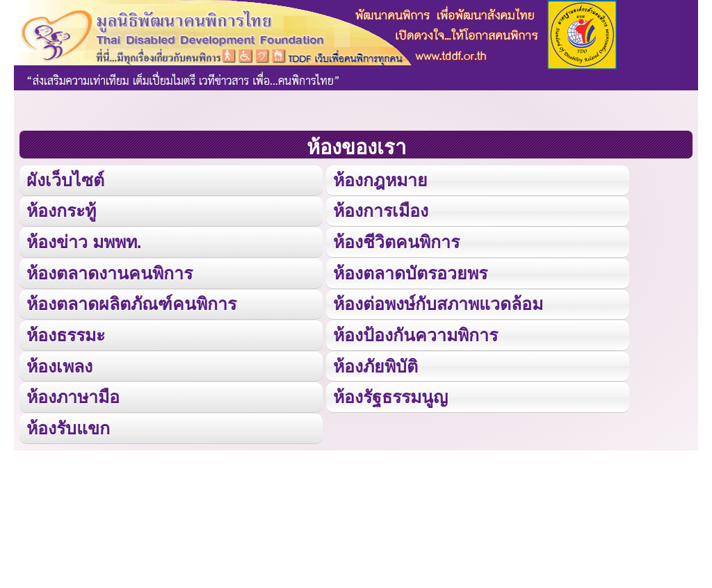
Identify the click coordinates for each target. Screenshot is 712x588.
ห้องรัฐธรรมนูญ (390, 394)
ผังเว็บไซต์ (64, 180)
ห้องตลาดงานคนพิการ (110, 271)
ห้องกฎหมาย (380, 180)
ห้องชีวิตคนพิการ (396, 241)
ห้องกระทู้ (61, 210)
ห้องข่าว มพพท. (84, 241)
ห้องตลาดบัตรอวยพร (410, 271)
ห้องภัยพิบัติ (375, 363)
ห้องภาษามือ (73, 394)
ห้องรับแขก (68, 425)
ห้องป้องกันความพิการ (415, 333)
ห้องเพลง (59, 363)
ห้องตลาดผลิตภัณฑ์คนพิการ (131, 302)
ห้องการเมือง (380, 210)
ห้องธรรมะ (66, 333)
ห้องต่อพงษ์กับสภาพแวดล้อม (438, 302)
